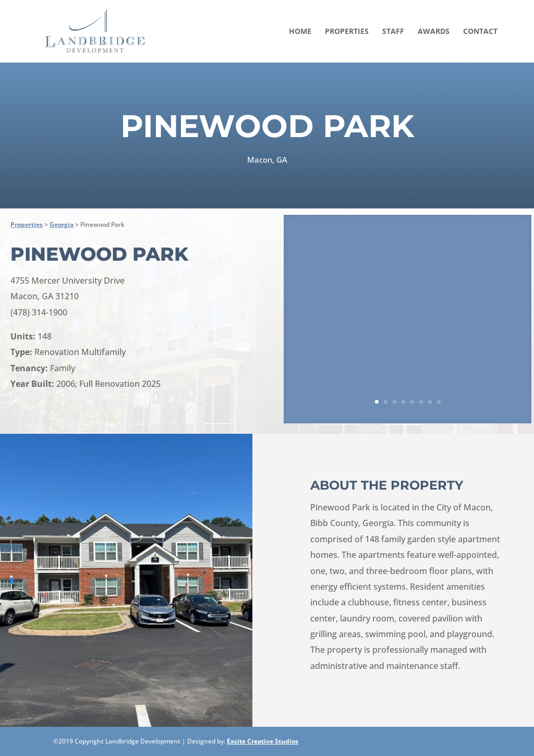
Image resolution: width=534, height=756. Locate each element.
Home (300, 32)
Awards (434, 32)
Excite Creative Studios (263, 741)
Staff (393, 32)
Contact (480, 32)
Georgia (62, 224)
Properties (347, 32)
